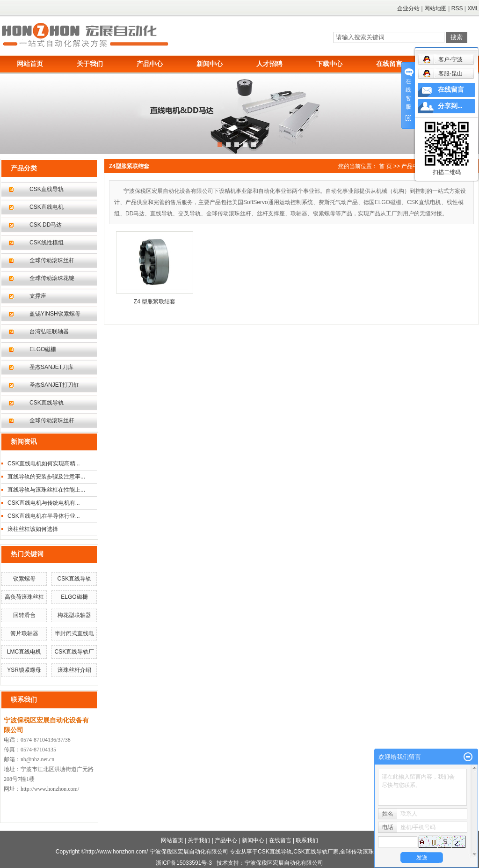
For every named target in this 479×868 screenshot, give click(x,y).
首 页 (385, 166)
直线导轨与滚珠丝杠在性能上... (46, 490)
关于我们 (90, 64)
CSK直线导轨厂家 (316, 852)
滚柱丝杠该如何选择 (33, 529)
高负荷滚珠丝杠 (24, 597)
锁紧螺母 (24, 579)
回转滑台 (24, 615)
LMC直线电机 (24, 652)
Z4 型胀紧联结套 (155, 302)
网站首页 (30, 64)
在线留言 (389, 64)
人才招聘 (269, 64)
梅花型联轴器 (74, 615)
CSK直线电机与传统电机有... (44, 503)
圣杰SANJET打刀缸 (54, 385)
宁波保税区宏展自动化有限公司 (284, 863)
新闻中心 (210, 64)
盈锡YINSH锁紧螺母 (55, 314)
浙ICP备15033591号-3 (184, 863)
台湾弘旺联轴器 (49, 331)
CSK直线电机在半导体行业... (44, 516)
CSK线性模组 (47, 243)
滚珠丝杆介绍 (74, 670)
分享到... (450, 106)
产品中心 (150, 64)
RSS (457, 8)
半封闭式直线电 (74, 633)
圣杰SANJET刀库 (51, 367)
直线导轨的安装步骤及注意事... (46, 477)
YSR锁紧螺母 (24, 670)
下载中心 (329, 64)
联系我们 (307, 840)
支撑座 (38, 296)
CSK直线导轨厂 (75, 652)
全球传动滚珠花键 (52, 278)
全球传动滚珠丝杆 (52, 260)
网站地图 (435, 8)
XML (473, 8)
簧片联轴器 (24, 633)
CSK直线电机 (47, 207)
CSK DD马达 (46, 225)
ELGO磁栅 (43, 349)
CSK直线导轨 (47, 189)
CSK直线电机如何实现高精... (44, 463)
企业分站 (408, 8)
